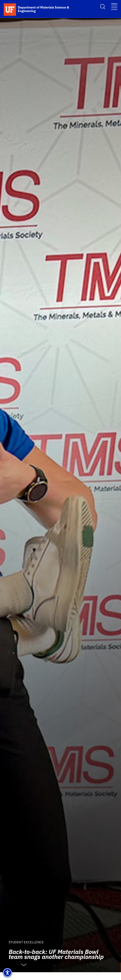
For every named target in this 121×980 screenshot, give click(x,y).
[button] (7, 973)
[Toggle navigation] (114, 6)
